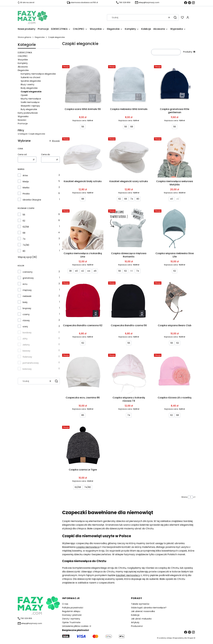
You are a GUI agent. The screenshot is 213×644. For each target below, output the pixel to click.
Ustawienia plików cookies (76, 626)
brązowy (27, 308)
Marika (26, 188)
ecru (25, 284)
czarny (26, 314)
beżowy (26, 351)
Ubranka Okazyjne (32, 200)
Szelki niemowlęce (30, 102)
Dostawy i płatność (72, 615)
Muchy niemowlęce (31, 99)
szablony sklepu (165, 638)
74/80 (26, 245)
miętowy (27, 290)
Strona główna (24, 37)
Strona (184, 497)
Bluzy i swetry (28, 84)
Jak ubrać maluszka (141, 619)
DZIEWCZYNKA (25, 53)
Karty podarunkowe (28, 113)
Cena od (22, 154)
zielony (26, 345)
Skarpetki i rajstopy (30, 106)
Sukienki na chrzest (31, 77)
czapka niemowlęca (88, 547)
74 (24, 239)
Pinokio (26, 194)
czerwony (28, 272)
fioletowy (27, 357)
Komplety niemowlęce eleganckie (38, 74)
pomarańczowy (31, 363)
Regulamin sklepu (71, 611)
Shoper (190, 638)
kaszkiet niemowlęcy (128, 575)
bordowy (27, 333)
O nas (65, 604)
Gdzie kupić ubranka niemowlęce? (149, 608)
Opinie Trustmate (71, 622)
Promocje (23, 124)
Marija (26, 182)
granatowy (28, 278)
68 (24, 233)
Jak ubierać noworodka (143, 611)
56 (24, 215)
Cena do (46, 154)
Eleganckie (40, 37)
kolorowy (27, 369)
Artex (25, 175)
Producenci (137, 626)
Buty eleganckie (29, 109)
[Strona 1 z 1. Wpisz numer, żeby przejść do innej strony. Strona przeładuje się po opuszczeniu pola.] (190, 497)
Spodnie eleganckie (31, 81)
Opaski (24, 95)
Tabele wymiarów (140, 604)
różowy (26, 320)
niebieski (27, 296)
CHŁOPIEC (23, 56)
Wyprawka (23, 116)
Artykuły (135, 622)
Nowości (22, 120)
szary (25, 327)
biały (25, 302)
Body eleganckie (29, 88)
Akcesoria (23, 67)
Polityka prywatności (73, 608)
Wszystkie (23, 60)
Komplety (23, 63)
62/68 (26, 227)
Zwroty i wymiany (71, 619)
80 (24, 251)
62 (24, 221)
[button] (175, 17)
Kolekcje (135, 615)
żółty (25, 339)
